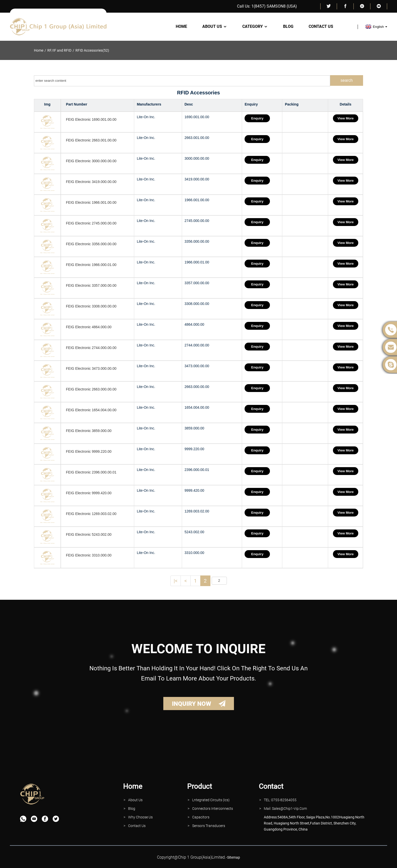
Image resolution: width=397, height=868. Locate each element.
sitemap (234, 857)
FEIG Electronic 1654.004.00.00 (91, 410)
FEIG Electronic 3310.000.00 (89, 555)
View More (345, 118)
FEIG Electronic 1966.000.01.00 (91, 265)
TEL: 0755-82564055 (280, 800)
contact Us (137, 826)
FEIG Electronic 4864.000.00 (89, 327)
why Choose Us (140, 817)
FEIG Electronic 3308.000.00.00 (91, 306)
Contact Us (321, 27)
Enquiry (257, 118)
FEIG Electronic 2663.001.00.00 (91, 140)
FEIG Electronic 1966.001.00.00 (91, 202)
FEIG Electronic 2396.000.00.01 (91, 472)
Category (255, 27)
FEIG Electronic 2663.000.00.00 (91, 389)
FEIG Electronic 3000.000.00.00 (91, 161)
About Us (215, 27)
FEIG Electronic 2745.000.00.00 (91, 223)
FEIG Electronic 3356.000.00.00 (91, 244)
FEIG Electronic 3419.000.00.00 (91, 182)
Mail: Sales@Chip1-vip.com (285, 809)
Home (181, 27)
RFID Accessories (89, 50)
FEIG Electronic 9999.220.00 (89, 451)
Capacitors (201, 817)
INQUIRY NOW (192, 704)
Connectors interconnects (213, 809)
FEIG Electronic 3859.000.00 (89, 431)
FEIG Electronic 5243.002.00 (89, 534)
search (347, 80)
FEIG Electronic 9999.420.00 (89, 493)
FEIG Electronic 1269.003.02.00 (91, 514)
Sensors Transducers (209, 826)
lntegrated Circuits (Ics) (211, 800)
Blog (288, 27)
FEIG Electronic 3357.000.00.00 (91, 285)
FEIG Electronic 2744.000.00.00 (91, 348)
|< (176, 581)
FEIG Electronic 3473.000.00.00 (91, 368)
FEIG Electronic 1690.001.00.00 (91, 119)
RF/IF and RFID (59, 50)
